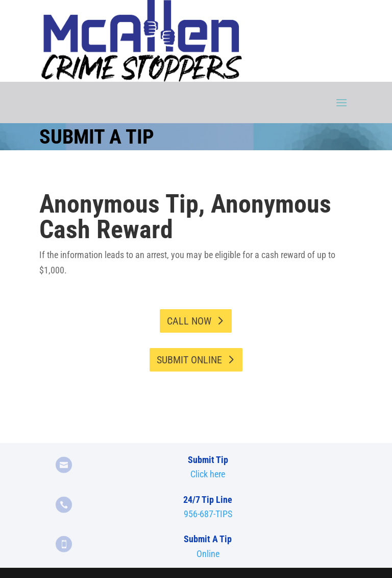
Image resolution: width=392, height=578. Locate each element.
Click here (208, 474)
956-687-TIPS (208, 514)
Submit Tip (208, 460)
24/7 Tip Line (208, 500)
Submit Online (189, 360)
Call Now (189, 321)
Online (208, 554)
